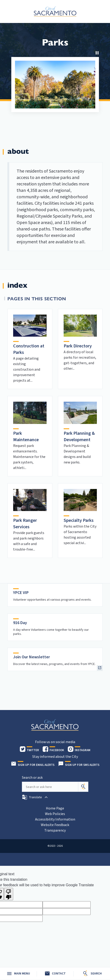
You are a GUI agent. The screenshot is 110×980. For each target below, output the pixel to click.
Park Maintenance (26, 437)
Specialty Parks (79, 520)
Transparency (55, 830)
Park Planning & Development (79, 437)
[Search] (83, 787)
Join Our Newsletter (32, 657)
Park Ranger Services (25, 524)
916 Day (20, 623)
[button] (35, 797)
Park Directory (78, 346)
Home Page (55, 808)
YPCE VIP (21, 593)
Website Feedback (55, 825)
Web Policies (55, 814)
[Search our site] (50, 787)
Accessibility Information (55, 819)
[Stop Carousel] (97, 53)
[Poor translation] (9, 894)
